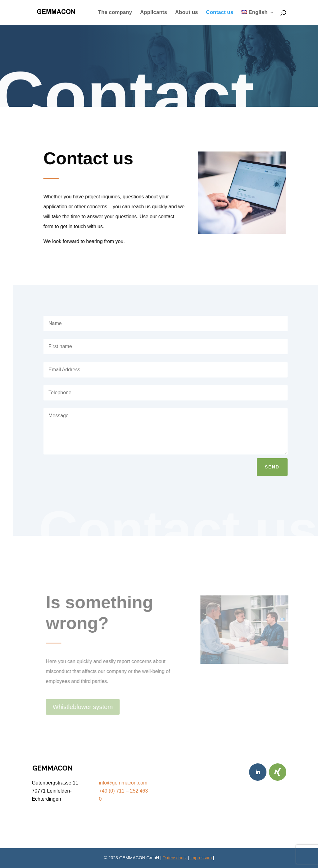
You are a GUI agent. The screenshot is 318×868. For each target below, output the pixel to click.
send (272, 467)
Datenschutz (175, 858)
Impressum (201, 858)
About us (187, 13)
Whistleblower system (84, 707)
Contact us (220, 13)
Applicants (154, 13)
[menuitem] (258, 18)
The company (115, 13)
